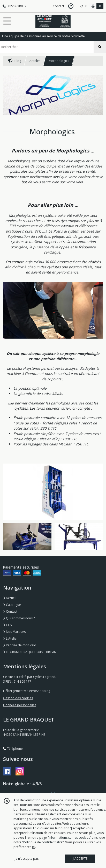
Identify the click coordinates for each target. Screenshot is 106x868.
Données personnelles (20, 705)
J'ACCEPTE (80, 859)
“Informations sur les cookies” (69, 838)
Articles (35, 61)
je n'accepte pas (27, 859)
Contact (58, 6)
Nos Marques (14, 632)
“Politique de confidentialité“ (43, 842)
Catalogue (12, 605)
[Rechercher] (100, 47)
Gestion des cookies (18, 698)
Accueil (10, 598)
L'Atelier (10, 638)
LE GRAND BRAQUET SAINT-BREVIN (30, 652)
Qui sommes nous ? (19, 618)
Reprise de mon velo (20, 645)
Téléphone (13, 749)
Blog (15, 61)
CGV (8, 625)
